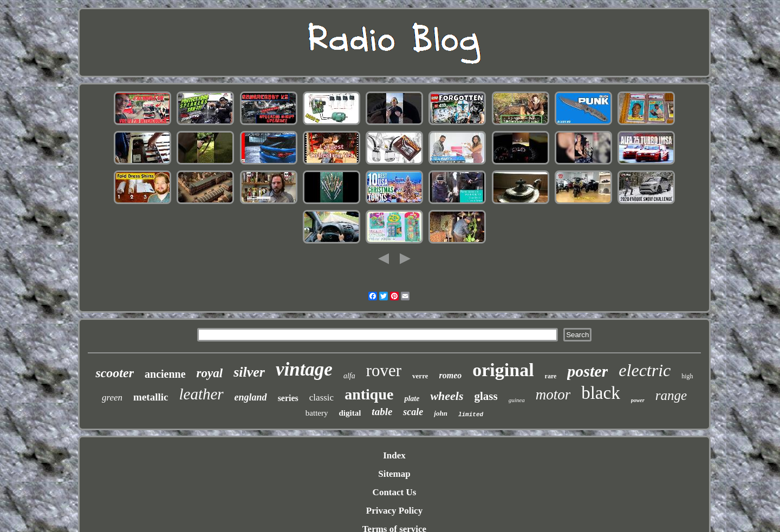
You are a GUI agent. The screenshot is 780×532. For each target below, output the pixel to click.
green (112, 398)
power (638, 400)
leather (201, 394)
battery (317, 413)
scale (413, 412)
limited (471, 415)
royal (210, 373)
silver (249, 372)
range (671, 395)
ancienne (165, 374)
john (441, 413)
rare (551, 376)
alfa (349, 376)
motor (553, 395)
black (600, 393)
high (687, 376)
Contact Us (395, 492)
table (382, 412)
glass (486, 396)
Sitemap (394, 474)
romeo (450, 375)
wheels (447, 396)
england (251, 397)
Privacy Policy (394, 511)
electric (645, 370)
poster (587, 371)
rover (384, 370)
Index (394, 455)
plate (412, 399)
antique (369, 394)
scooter (115, 373)
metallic (151, 397)
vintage (304, 369)
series (288, 398)
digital (350, 413)
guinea (517, 400)
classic (321, 398)
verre (420, 376)
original (503, 370)
